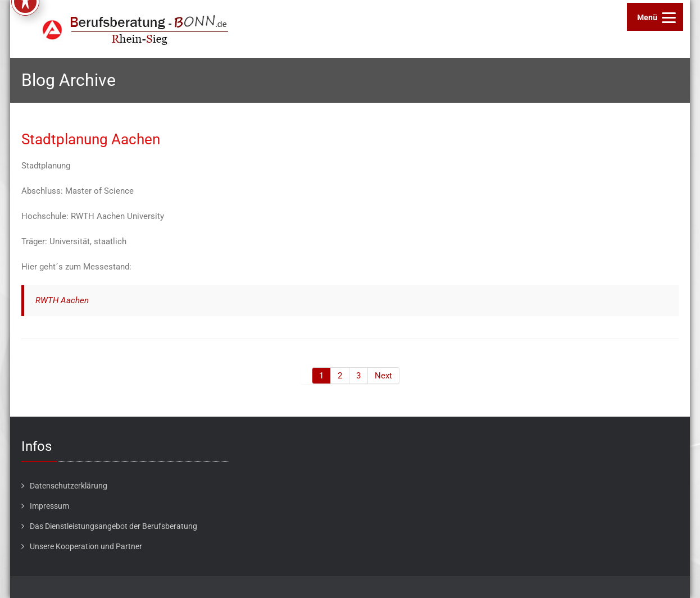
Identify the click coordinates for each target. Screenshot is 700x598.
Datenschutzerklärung (69, 486)
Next (383, 376)
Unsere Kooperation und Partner (86, 546)
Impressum (49, 506)
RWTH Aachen (62, 300)
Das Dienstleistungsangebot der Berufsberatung (113, 526)
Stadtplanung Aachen (91, 139)
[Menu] (655, 17)
